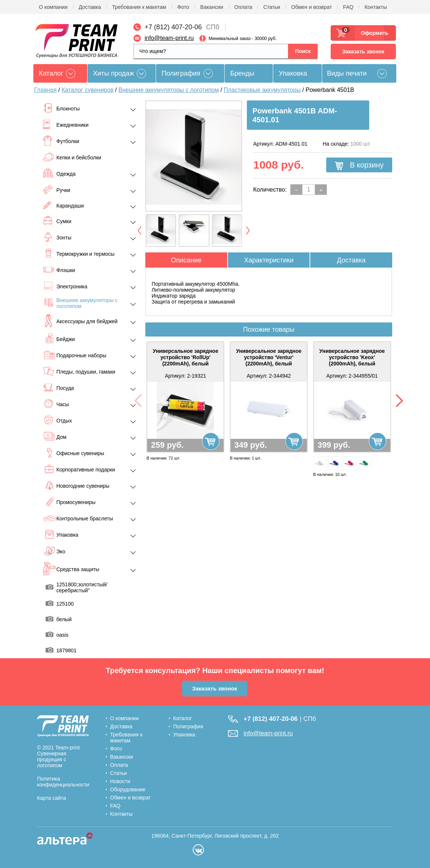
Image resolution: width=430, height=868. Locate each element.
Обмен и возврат (312, 7)
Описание (186, 260)
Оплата (243, 7)
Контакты (376, 7)
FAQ (348, 7)
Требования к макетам (139, 7)
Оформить (372, 33)
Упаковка (293, 73)
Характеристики (269, 260)
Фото (183, 7)
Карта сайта (52, 798)
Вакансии (212, 7)
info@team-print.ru (169, 38)
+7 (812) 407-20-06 (173, 27)
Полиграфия (181, 73)
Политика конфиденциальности (63, 782)
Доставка (90, 7)
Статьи (272, 7)
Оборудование (128, 789)
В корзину (359, 165)
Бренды (242, 73)
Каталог (183, 718)
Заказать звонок (363, 52)
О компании (53, 7)
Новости (120, 781)
